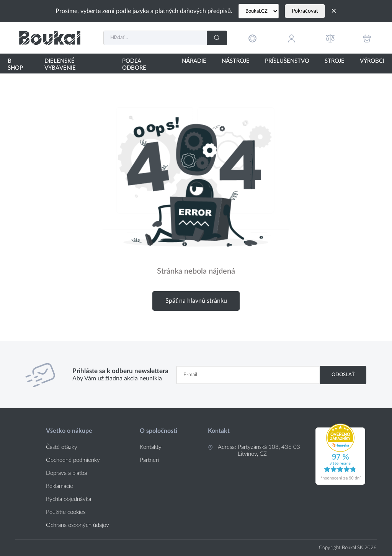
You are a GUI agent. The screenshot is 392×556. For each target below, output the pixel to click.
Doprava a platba (66, 473)
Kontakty (151, 447)
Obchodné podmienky (73, 460)
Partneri (149, 460)
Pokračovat (305, 11)
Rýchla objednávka (69, 499)
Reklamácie (60, 486)
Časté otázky (62, 447)
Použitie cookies (66, 512)
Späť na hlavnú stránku (196, 301)
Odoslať (343, 375)
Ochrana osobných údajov (78, 525)
